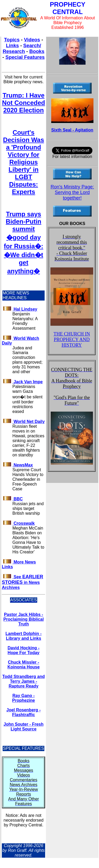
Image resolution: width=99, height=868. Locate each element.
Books (37, 51)
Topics (12, 40)
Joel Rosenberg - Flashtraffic (23, 712)
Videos (32, 40)
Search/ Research (22, 48)
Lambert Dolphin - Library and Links (24, 636)
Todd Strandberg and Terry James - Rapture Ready (24, 681)
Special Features (25, 57)
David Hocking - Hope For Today (24, 650)
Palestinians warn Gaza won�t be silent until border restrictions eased (27, 399)
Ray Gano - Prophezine (23, 698)
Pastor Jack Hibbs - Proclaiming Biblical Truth (24, 619)
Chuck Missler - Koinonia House (23, 665)
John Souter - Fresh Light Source (24, 727)
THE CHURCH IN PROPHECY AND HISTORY (72, 340)
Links (13, 45)
